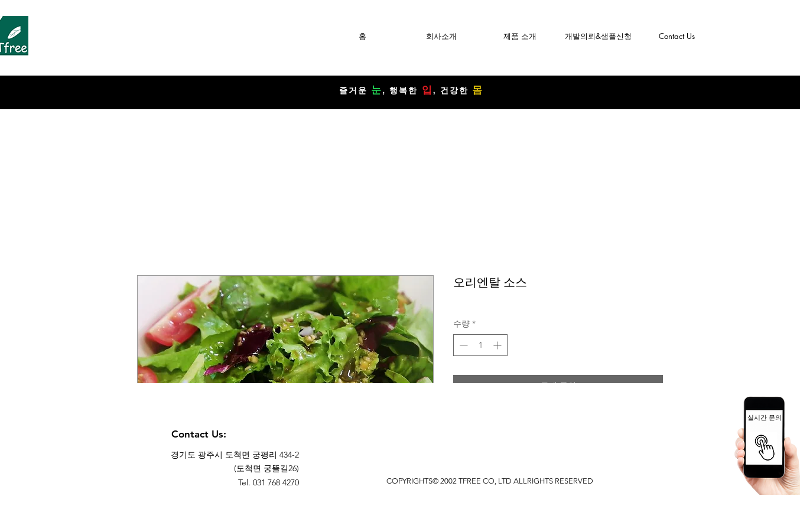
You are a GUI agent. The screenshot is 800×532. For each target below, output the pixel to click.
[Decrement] (462, 345)
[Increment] (498, 345)
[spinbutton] (480, 345)
